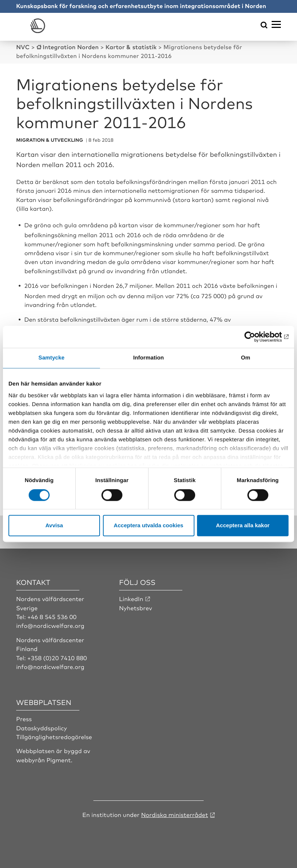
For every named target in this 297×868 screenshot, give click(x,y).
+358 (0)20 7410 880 (57, 658)
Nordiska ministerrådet (175, 814)
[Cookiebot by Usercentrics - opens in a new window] (256, 337)
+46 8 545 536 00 (52, 616)
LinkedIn (131, 598)
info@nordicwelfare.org (50, 625)
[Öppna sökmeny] (264, 26)
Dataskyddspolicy (42, 728)
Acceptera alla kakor (243, 526)
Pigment (58, 760)
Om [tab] (245, 358)
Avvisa (54, 526)
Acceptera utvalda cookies (148, 526)
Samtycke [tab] (52, 358)
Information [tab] (148, 358)
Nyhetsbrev (136, 608)
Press (24, 719)
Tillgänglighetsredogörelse (54, 737)
